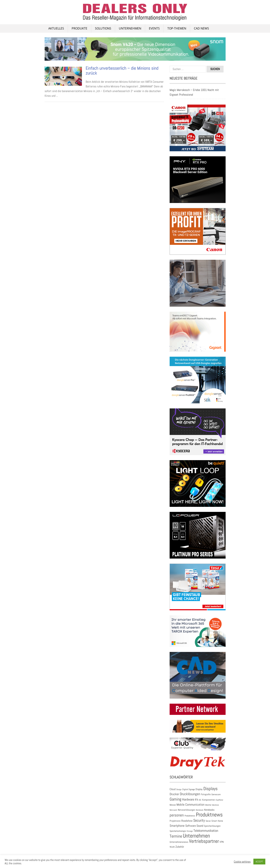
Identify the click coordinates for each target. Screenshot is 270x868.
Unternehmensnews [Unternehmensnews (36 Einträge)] (179, 842)
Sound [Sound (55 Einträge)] (200, 826)
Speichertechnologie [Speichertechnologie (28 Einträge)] (178, 831)
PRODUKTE (79, 28)
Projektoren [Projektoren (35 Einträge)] (175, 821)
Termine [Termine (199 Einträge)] (176, 836)
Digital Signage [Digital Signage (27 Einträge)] (189, 789)
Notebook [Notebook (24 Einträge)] (200, 810)
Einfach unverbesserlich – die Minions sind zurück (122, 70)
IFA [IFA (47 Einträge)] (196, 800)
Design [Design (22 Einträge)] (179, 789)
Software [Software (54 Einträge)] (191, 826)
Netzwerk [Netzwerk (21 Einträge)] (173, 810)
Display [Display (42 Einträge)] (199, 789)
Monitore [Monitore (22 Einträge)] (216, 805)
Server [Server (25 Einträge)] (208, 821)
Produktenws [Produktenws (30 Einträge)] (190, 816)
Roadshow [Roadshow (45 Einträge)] (187, 821)
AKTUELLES (56, 28)
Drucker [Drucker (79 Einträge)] (174, 794)
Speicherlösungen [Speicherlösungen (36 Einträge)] (212, 826)
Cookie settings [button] (242, 862)
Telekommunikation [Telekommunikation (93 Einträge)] (206, 831)
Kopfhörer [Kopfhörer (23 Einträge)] (219, 800)
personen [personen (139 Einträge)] (177, 815)
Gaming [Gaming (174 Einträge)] (175, 799)
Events (154, 28)
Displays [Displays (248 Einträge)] (210, 789)
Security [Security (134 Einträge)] (199, 820)
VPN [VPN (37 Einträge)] (222, 842)
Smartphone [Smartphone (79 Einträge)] (177, 826)
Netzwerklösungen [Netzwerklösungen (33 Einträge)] (186, 810)
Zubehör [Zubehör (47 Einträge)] (180, 847)
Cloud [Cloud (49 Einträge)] (173, 789)
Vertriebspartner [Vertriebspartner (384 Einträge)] (204, 841)
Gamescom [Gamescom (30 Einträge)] (216, 794)
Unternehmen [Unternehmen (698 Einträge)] (196, 836)
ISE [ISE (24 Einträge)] (200, 800)
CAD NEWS (201, 28)
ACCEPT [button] (259, 862)
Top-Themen (177, 28)
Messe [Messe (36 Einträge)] (173, 805)
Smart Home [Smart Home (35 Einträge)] (217, 821)
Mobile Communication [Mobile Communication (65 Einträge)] (191, 805)
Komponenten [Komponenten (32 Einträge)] (209, 800)
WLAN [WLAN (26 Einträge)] (172, 847)
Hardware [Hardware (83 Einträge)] (188, 799)
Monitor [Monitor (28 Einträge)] (208, 805)
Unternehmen (130, 28)
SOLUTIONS (103, 28)
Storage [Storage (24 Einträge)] (190, 831)
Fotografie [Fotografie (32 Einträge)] (206, 794)
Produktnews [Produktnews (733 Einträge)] (209, 815)
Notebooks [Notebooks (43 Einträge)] (209, 810)
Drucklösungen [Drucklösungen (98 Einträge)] (190, 794)
